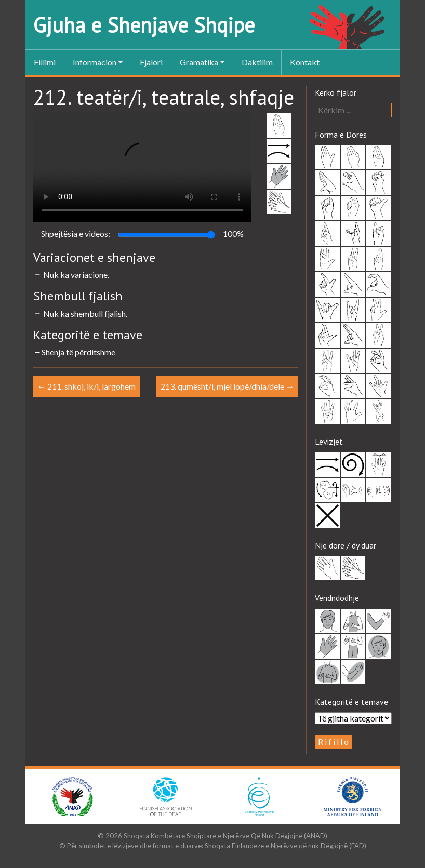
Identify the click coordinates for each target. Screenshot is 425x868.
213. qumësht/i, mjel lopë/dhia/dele (227, 386)
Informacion (95, 62)
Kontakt (305, 62)
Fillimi (45, 62)
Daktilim (257, 62)
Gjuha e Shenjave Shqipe (144, 25)
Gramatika (199, 62)
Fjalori (151, 62)
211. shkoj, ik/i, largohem (87, 386)
